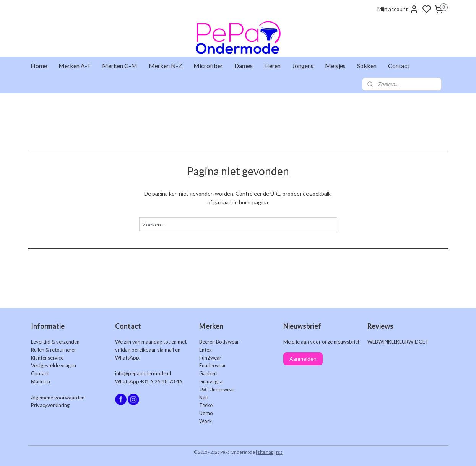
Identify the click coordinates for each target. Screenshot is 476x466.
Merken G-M (120, 66)
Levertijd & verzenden (55, 342)
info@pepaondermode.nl (143, 373)
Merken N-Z (165, 66)
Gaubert (209, 373)
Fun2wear (210, 358)
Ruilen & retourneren (54, 350)
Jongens (303, 66)
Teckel (206, 405)
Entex (206, 350)
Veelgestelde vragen (54, 365)
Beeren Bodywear (219, 342)
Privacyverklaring (50, 405)
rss (279, 452)
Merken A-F (75, 66)
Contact (399, 66)
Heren (272, 66)
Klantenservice (47, 358)
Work (206, 421)
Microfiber (208, 66)
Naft (204, 398)
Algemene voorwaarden (58, 398)
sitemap (266, 452)
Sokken (367, 66)
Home (39, 66)
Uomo (206, 413)
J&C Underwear (217, 389)
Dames (244, 66)
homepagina (253, 202)
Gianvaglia (211, 381)
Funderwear (213, 365)
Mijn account (398, 9)
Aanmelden (303, 359)
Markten (41, 381)
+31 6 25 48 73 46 (161, 381)
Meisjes (335, 66)
